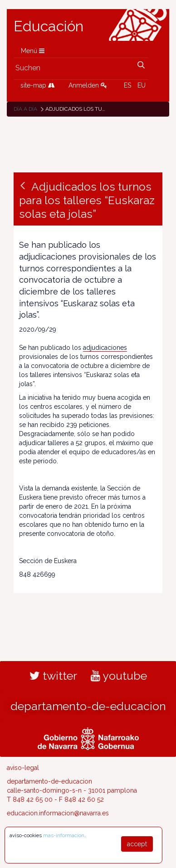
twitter (53, 676)
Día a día (25, 109)
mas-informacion (64, 835)
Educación (49, 26)
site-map (38, 85)
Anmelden (88, 85)
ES (127, 85)
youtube (119, 676)
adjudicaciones (105, 348)
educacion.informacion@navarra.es (58, 813)
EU (142, 85)
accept (137, 844)
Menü (33, 51)
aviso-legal (23, 768)
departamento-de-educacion (88, 706)
